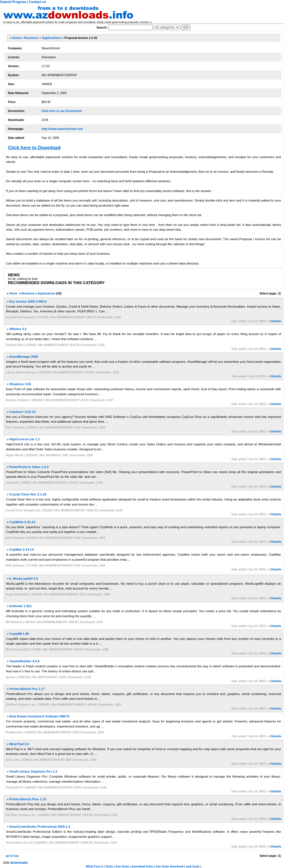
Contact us (37, 2)
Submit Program (13, 2)
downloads (19, 863)
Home (17, 38)
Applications (51, 38)
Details (276, 321)
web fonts (193, 866)
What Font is (95, 866)
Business (32, 38)
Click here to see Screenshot (62, 111)
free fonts (122, 866)
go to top (12, 856)
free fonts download (170, 866)
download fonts (142, 866)
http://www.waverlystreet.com (62, 129)
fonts (110, 866)
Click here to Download (34, 148)
